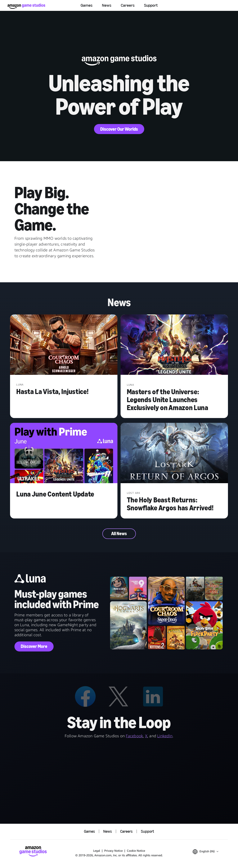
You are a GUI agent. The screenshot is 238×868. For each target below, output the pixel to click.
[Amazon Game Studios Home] (26, 6)
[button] (205, 852)
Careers (128, 5)
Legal (97, 851)
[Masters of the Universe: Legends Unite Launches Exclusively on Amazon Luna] (174, 345)
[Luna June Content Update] (64, 453)
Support (151, 5)
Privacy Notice (113, 851)
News (107, 5)
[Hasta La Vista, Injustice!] (64, 345)
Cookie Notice (136, 851)
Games (87, 5)
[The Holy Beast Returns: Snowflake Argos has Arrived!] (174, 453)
